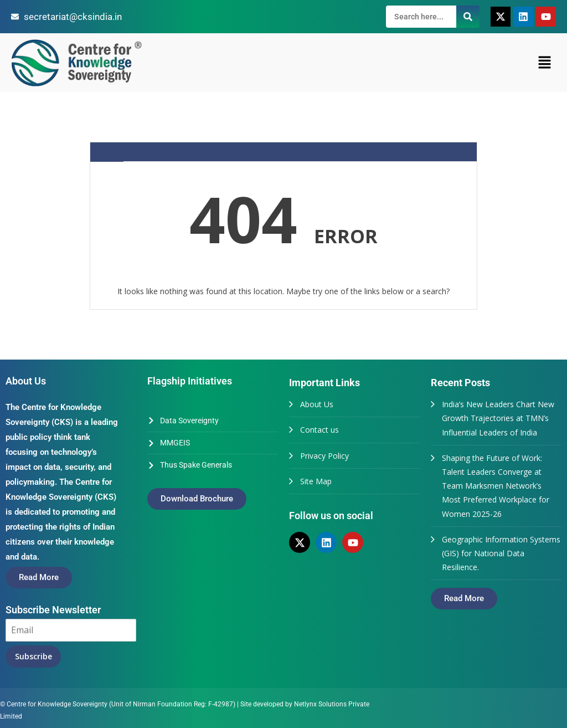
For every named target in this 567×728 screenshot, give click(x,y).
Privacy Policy (324, 456)
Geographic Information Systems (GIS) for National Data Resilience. (501, 553)
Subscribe (33, 656)
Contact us (319, 430)
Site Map (316, 481)
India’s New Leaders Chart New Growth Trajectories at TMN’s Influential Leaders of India (498, 418)
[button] (545, 63)
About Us (317, 404)
